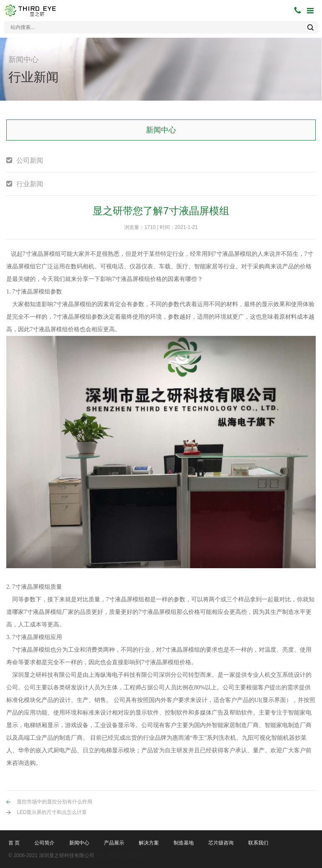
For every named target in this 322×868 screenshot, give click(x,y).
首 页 (14, 843)
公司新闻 (30, 160)
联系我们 (258, 843)
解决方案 (149, 843)
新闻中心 (79, 843)
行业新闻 (30, 184)
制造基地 (184, 843)
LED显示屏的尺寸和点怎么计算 (52, 812)
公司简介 (44, 843)
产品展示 (114, 843)
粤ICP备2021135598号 (121, 855)
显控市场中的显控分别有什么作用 (55, 802)
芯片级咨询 (221, 843)
